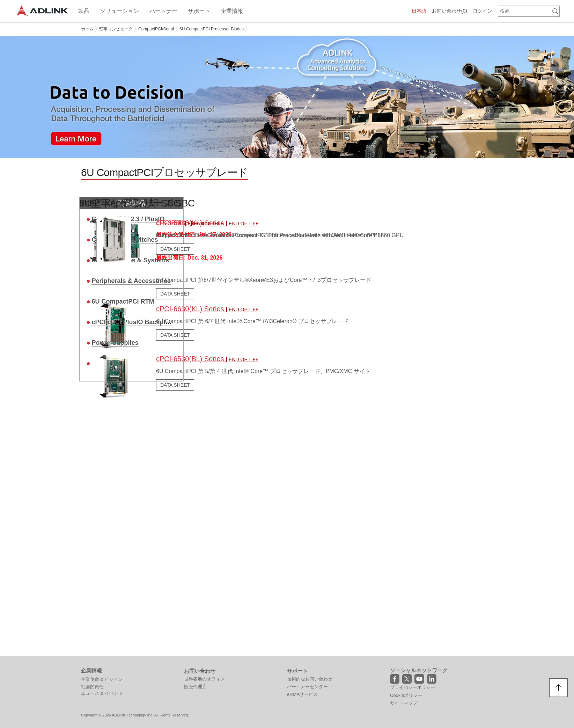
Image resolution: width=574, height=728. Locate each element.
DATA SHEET (175, 384)
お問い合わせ (450, 11)
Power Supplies (115, 342)
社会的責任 (92, 686)
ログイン (483, 11)
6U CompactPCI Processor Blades (212, 29)
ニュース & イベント (102, 693)
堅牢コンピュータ (116, 29)
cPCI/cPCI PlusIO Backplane (134, 321)
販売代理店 (195, 686)
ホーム (87, 29)
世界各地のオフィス (204, 678)
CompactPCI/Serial (156, 29)
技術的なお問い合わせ (310, 678)
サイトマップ (404, 702)
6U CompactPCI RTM (123, 300)
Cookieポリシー (406, 694)
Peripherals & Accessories (131, 280)
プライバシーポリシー (413, 687)
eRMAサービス (302, 694)
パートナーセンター (307, 686)
